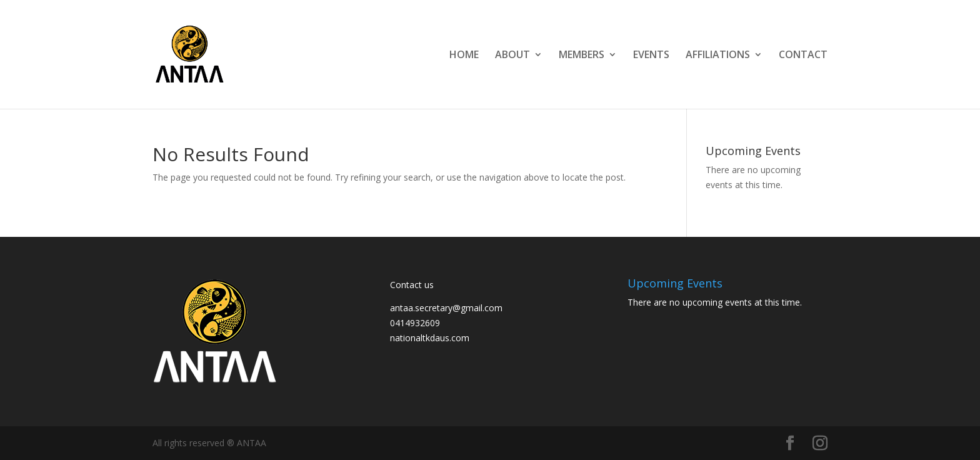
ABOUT (512, 56)
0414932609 (415, 323)
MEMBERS (582, 56)
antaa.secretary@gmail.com (446, 308)
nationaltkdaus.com (430, 338)
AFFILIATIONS (718, 56)
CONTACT (803, 56)
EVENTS (651, 56)
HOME (464, 56)
